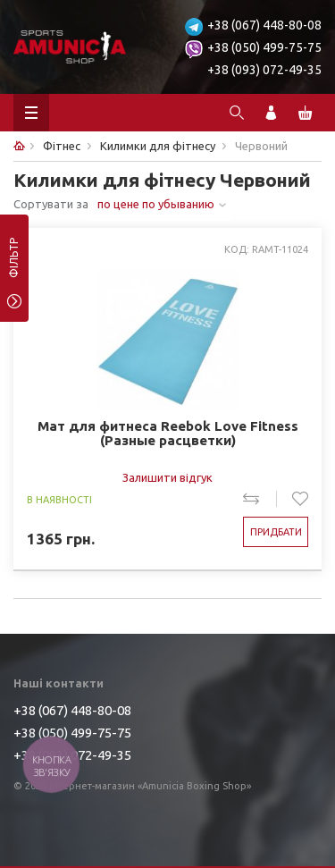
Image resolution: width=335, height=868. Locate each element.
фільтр (14, 264)
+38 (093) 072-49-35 (264, 70)
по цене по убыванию (156, 204)
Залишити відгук (167, 477)
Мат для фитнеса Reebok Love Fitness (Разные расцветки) (168, 434)
